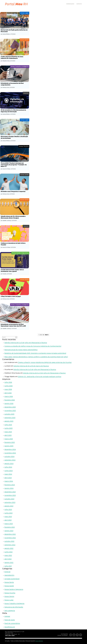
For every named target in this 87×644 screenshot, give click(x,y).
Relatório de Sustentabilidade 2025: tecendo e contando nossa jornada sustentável (35, 353)
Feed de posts (10, 620)
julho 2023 (8, 510)
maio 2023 (8, 517)
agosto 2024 (9, 464)
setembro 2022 (10, 545)
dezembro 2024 (10, 450)
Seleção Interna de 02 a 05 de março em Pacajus (31, 366)
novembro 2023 (10, 496)
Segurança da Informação (14, 607)
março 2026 (9, 397)
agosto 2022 (9, 549)
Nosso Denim (9, 597)
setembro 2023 (10, 503)
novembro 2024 (10, 453)
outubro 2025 (9, 414)
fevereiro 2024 (10, 485)
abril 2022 (8, 559)
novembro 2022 (10, 538)
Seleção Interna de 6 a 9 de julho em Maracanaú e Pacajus (26, 343)
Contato (79, 4)
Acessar (7, 616)
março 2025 (9, 439)
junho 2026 (8, 386)
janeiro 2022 (9, 563)
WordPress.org (10, 627)
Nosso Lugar (9, 600)
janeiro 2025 (9, 446)
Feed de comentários (12, 624)
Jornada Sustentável (12, 579)
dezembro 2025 (10, 407)
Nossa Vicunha (10, 593)
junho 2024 (9, 471)
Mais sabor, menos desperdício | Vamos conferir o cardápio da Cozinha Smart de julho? (36, 357)
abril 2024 (8, 478)
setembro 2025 (10, 418)
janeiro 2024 (9, 488)
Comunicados (70, 4)
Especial (7, 572)
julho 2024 (8, 467)
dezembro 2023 (10, 492)
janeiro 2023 (9, 531)
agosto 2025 (9, 421)
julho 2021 (8, 566)
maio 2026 (8, 390)
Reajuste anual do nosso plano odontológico (21, 350)
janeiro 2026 (9, 404)
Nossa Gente (9, 582)
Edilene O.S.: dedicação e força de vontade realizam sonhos (40, 377)
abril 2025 (8, 435)
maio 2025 (8, 432)
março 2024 (9, 481)
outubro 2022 (9, 541)
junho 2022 (8, 552)
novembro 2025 (10, 411)
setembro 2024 (10, 460)
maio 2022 (8, 556)
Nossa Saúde (9, 586)
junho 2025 (8, 428)
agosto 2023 (9, 506)
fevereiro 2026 (10, 400)
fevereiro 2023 (10, 527)
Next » (47, 335)
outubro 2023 (9, 499)
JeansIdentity (9, 575)
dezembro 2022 (10, 534)
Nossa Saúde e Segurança (14, 590)
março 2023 (9, 524)
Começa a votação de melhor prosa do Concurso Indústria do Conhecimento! (33, 346)
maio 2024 (8, 474)
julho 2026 (8, 382)
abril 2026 (8, 393)
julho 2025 (8, 425)
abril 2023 (8, 520)
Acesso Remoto (39, 641)
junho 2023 (8, 513)
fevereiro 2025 (10, 443)
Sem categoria (10, 611)
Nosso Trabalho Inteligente (14, 604)
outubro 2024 (9, 457)
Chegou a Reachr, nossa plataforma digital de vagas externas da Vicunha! (45, 363)
